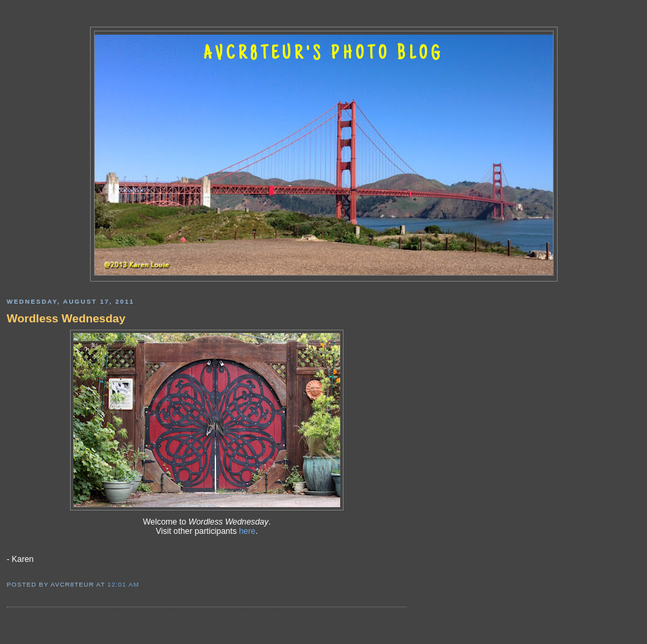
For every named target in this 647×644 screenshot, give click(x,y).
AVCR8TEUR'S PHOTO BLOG (323, 55)
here (247, 531)
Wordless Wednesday (66, 318)
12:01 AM (123, 584)
